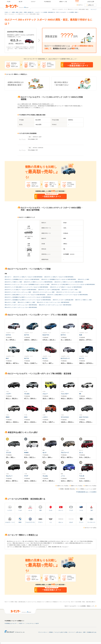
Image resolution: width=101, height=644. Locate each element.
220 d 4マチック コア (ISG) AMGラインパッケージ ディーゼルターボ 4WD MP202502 (73, 284)
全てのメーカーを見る (91, 528)
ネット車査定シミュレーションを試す (87, 489)
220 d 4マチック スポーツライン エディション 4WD (18, 292)
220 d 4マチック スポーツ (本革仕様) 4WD (49, 290)
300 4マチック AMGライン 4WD (83, 300)
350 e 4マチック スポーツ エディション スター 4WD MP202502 (55, 305)
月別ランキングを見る (91, 486)
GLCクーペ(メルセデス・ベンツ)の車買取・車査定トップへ (80, 606)
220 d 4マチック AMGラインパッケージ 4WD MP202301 (38, 282)
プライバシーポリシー (43, 632)
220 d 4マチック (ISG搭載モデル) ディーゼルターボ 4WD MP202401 (22, 279)
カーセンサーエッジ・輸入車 (32, 623)
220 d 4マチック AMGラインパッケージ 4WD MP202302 (69, 282)
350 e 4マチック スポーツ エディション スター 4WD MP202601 (21, 307)
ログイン (81, 5)
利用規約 (51, 632)
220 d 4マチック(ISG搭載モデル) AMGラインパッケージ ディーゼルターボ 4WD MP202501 (28, 300)
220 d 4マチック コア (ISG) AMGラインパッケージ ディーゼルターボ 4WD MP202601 (26, 287)
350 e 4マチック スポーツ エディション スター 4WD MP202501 (21, 305)
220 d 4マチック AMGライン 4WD (13, 282)
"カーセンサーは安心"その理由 (61, 632)
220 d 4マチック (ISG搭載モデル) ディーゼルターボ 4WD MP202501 (59, 279)
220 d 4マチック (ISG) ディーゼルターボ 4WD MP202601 (59, 277)
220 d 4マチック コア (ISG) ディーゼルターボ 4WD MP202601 (20, 290)
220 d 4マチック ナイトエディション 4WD (44, 292)
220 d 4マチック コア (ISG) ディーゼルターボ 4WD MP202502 (66, 287)
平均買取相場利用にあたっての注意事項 (86, 492)
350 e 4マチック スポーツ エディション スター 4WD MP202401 (53, 302)
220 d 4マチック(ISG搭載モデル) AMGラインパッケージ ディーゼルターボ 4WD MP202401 (28, 297)
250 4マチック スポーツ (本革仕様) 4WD (63, 300)
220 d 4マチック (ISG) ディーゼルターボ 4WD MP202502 (28, 277)
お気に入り (91, 5)
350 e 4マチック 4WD (10, 302)
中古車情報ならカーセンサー (11, 623)
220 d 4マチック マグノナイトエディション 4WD (69, 292)
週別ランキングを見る (77, 486)
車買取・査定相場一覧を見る (68, 489)
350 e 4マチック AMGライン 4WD (26, 302)
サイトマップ (94, 9)
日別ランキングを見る (63, 486)
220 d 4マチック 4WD (84, 279)
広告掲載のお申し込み (92, 632)
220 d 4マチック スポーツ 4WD (70, 290)
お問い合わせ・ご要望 (81, 632)
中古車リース (22, 623)
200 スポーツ (8, 277)
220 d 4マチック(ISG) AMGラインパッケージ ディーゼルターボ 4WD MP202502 (25, 295)
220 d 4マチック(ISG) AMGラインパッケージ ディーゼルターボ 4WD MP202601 (68, 295)
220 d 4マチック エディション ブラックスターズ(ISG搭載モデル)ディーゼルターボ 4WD (27, 284)
